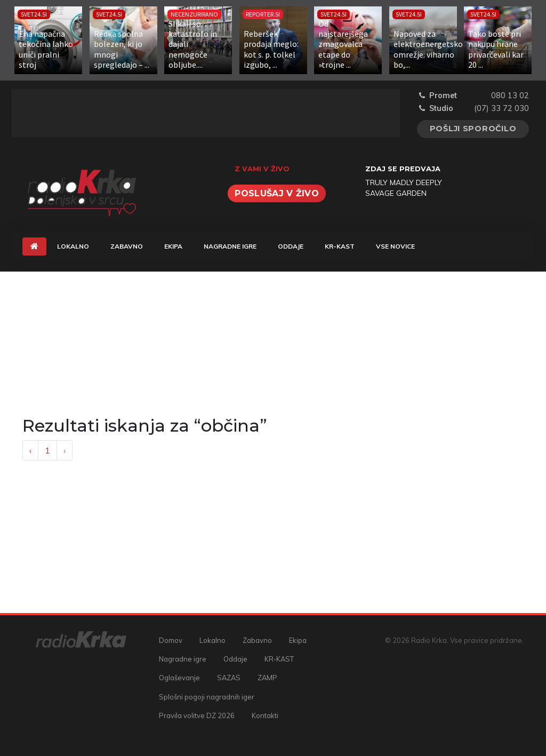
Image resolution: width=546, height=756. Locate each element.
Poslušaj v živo (277, 193)
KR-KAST (340, 246)
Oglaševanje (179, 678)
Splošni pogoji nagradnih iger (207, 697)
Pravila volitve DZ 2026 (197, 715)
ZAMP (267, 678)
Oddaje (291, 246)
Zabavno (127, 246)
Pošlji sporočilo (473, 129)
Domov (171, 640)
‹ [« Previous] (30, 450)
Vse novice (395, 246)
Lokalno (73, 246)
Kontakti (265, 715)
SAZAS (229, 678)
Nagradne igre (230, 246)
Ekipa (173, 246)
